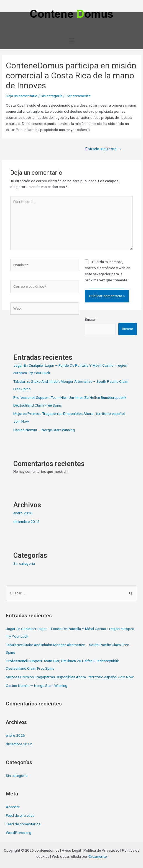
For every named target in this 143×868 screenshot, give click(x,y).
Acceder (13, 807)
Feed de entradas (20, 815)
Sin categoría (52, 96)
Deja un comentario (22, 96)
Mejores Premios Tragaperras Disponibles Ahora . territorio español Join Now (70, 677)
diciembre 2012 (26, 522)
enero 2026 (23, 513)
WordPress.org (19, 833)
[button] (71, 41)
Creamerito (98, 856)
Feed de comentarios (23, 824)
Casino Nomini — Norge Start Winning (44, 430)
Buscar (90, 319)
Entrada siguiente (104, 149)
